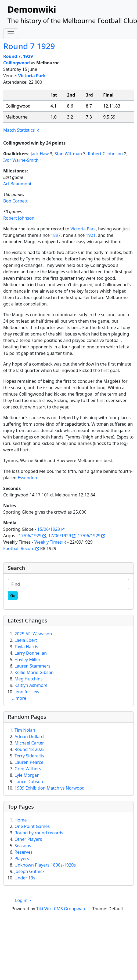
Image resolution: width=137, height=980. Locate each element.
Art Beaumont (17, 184)
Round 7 (12, 56)
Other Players (28, 839)
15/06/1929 (49, 529)
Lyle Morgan (27, 775)
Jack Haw (40, 154)
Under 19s (25, 878)
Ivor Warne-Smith (21, 160)
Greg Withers (28, 769)
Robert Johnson (19, 218)
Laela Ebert (26, 640)
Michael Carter (29, 743)
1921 (91, 235)
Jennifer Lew (27, 692)
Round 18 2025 (30, 749)
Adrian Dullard (29, 736)
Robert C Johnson (105, 154)
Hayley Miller (28, 660)
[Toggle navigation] (11, 34)
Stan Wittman (68, 154)
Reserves (24, 852)
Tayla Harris (26, 647)
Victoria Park (32, 76)
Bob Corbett (15, 201)
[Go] (13, 596)
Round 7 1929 (29, 46)
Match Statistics (19, 130)
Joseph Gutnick (30, 871)
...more (19, 698)
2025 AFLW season (33, 634)
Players (22, 859)
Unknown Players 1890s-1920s (45, 865)
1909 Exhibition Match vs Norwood (50, 788)
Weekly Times (48, 542)
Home (21, 820)
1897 (56, 235)
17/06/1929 (30, 536)
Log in (22, 900)
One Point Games (32, 826)
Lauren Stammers (32, 666)
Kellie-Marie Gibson (34, 672)
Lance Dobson (29, 782)
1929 (28, 56)
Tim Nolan (25, 730)
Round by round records (39, 833)
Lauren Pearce (29, 762)
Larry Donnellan (31, 653)
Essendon (28, 478)
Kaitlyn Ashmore (31, 685)
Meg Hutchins (28, 679)
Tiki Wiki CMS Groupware (62, 909)
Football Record (19, 548)
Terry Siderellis (29, 756)
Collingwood (17, 63)
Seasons (23, 846)
